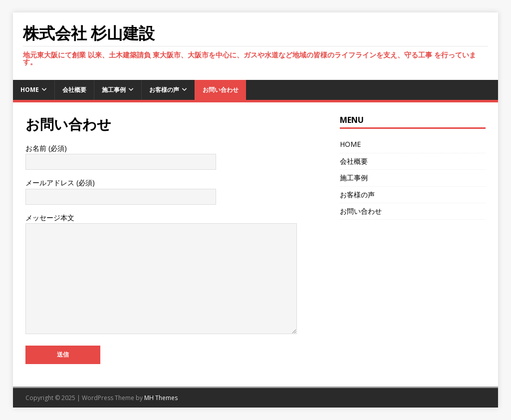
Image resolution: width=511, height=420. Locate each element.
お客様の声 (164, 90)
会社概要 (74, 90)
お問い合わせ (221, 90)
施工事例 (114, 90)
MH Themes (161, 398)
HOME (30, 90)
